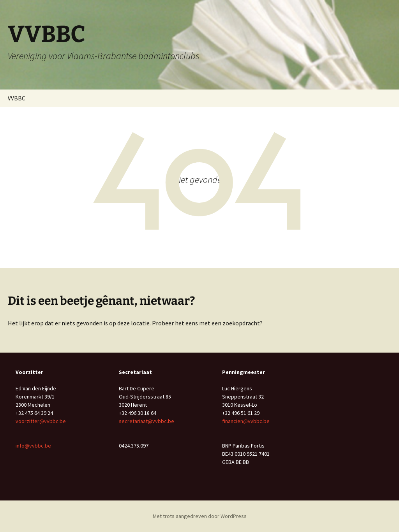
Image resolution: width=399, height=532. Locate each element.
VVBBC (17, 98)
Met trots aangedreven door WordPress (200, 516)
